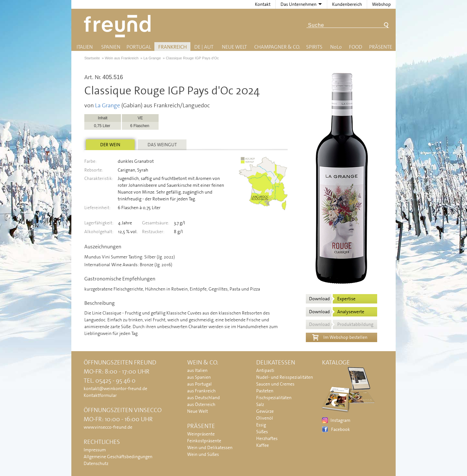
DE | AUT (204, 47)
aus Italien (197, 370)
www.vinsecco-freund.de (108, 427)
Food (356, 47)
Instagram (340, 420)
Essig (261, 425)
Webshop (381, 4)
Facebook (341, 429)
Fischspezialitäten (274, 398)
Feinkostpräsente (204, 441)
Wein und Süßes (203, 454)
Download (332, 299)
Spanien (111, 47)
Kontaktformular (100, 395)
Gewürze (265, 411)
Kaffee (263, 445)
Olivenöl (265, 418)
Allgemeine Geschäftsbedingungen (118, 457)
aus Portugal (199, 384)
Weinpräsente (201, 434)
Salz (260, 404)
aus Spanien (199, 377)
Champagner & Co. (277, 47)
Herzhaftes (267, 438)
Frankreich (173, 47)
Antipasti (265, 370)
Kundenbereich (347, 4)
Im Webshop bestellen (340, 337)
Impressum (95, 450)
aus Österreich (201, 404)
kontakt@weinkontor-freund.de (115, 388)
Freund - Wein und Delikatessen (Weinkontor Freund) (119, 26)
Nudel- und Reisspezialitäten (285, 377)
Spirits (314, 47)
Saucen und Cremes (275, 384)
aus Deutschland (204, 398)
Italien (85, 47)
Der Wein (110, 145)
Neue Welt (234, 47)
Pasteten (265, 391)
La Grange (108, 105)
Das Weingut (162, 145)
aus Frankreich (201, 391)
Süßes (262, 432)
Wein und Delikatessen (210, 447)
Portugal (139, 47)
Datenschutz (96, 463)
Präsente (381, 47)
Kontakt (263, 4)
